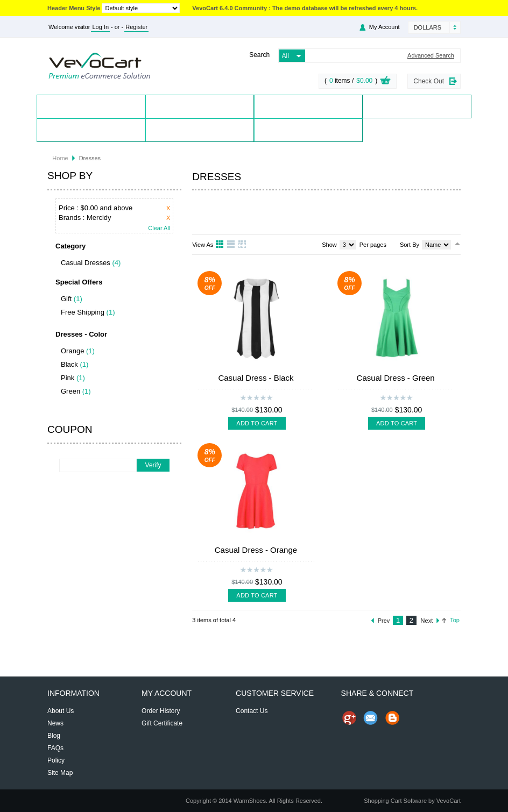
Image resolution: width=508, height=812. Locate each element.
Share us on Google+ (349, 718)
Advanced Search (431, 56)
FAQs (55, 748)
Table (243, 245)
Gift (66, 299)
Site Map (60, 773)
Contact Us (199, 130)
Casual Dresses (86, 263)
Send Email (371, 718)
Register (136, 27)
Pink (68, 378)
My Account (384, 27)
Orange (72, 351)
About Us (61, 711)
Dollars (428, 27)
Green (70, 391)
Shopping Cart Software (395, 801)
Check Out (429, 81)
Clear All (159, 228)
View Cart (385, 82)
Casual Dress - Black (256, 378)
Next (427, 621)
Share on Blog (392, 718)
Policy (56, 760)
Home (91, 106)
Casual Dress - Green (396, 378)
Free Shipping (83, 312)
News (55, 723)
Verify (153, 465)
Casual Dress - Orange (256, 550)
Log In (100, 27)
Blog (308, 130)
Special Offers (417, 106)
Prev (384, 621)
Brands (308, 106)
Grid (220, 245)
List (231, 245)
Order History (161, 711)
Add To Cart (257, 423)
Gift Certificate (162, 723)
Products (200, 106)
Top (455, 620)
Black (69, 364)
